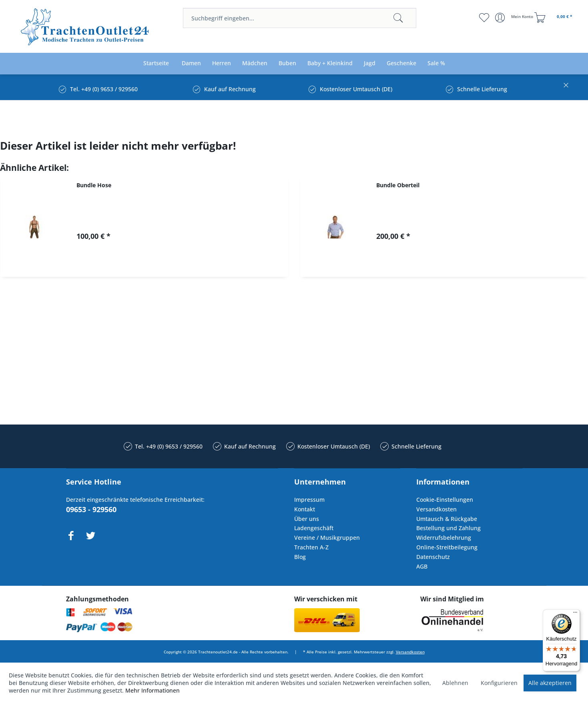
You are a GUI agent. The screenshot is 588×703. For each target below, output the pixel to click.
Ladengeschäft (314, 528)
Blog (300, 557)
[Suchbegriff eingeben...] (300, 18)
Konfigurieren (499, 683)
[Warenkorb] (554, 18)
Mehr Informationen (153, 690)
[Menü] (575, 614)
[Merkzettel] (484, 18)
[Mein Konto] (515, 18)
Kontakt (305, 509)
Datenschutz (433, 557)
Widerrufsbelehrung (444, 538)
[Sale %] (436, 63)
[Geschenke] (401, 63)
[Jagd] (370, 63)
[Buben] (287, 63)
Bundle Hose (94, 185)
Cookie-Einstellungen (445, 500)
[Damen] (191, 63)
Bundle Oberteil (398, 185)
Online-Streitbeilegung (447, 547)
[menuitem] (300, 18)
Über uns (307, 519)
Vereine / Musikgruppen (327, 538)
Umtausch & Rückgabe (447, 519)
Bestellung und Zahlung (449, 528)
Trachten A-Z (311, 547)
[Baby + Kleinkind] (330, 63)
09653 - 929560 (91, 509)
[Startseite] (156, 63)
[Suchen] (398, 18)
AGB (422, 566)
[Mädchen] (255, 63)
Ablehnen (455, 683)
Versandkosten (436, 509)
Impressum (309, 500)
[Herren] (222, 63)
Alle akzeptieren (550, 683)
